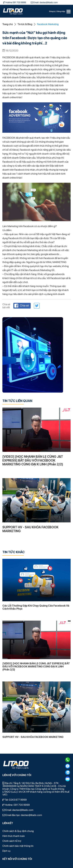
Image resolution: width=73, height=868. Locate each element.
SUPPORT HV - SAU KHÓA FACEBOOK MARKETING (30, 529)
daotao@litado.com (23, 810)
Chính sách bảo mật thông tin (18, 846)
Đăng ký (52, 11)
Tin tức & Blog (25, 24)
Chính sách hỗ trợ (12, 841)
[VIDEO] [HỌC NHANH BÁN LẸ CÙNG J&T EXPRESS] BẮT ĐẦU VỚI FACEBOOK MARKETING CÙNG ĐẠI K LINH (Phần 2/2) (33, 460)
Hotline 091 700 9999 (16, 2)
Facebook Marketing (48, 24)
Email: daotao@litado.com (45, 2)
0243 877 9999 (18, 800)
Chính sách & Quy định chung (18, 831)
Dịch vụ (6, 851)
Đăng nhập (61, 11)
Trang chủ (8, 24)
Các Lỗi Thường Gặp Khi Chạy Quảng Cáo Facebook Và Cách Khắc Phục (36, 607)
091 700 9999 (22, 805)
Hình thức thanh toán (14, 836)
